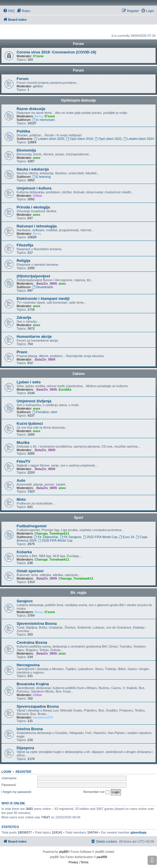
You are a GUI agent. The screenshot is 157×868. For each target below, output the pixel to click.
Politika (23, 131)
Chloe (37, 196)
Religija (23, 261)
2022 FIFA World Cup (100, 537)
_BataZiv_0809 (46, 283)
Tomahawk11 (59, 533)
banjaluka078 (43, 717)
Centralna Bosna (32, 642)
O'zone (38, 56)
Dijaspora (25, 748)
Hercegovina (28, 665)
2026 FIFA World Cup (55, 540)
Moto (21, 499)
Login (6, 772)
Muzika (23, 442)
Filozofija (25, 245)
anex (37, 158)
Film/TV (24, 461)
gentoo (38, 86)
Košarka (24, 552)
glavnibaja (139, 832)
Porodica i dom (45, 412)
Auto (21, 480)
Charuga (41, 533)
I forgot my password (16, 792)
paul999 (102, 857)
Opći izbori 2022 (108, 139)
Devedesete (43, 287)
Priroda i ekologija (33, 207)
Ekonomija (26, 150)
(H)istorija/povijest (33, 276)
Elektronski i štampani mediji (43, 299)
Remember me (96, 792)
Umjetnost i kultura (34, 188)
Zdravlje (24, 318)
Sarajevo (25, 601)
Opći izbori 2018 (80, 139)
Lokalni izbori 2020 (49, 139)
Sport (78, 518)
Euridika (65, 389)
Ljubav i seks (29, 382)
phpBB (63, 852)
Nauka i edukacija (33, 169)
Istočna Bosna (30, 729)
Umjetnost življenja (34, 401)
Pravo (22, 352)
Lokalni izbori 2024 (139, 139)
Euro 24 (127, 537)
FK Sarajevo (71, 537)
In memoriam (44, 120)
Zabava (78, 374)
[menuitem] (9, 11)
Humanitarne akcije (34, 336)
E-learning (42, 177)
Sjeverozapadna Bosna (38, 706)
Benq (39, 116)
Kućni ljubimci (30, 423)
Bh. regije (78, 593)
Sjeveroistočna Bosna (37, 623)
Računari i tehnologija (37, 226)
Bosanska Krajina (33, 684)
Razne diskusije (31, 109)
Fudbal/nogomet (32, 526)
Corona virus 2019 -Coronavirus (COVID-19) (56, 52)
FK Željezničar (46, 537)
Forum (78, 70)
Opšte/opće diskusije (78, 100)
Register (24, 772)
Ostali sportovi (30, 571)
